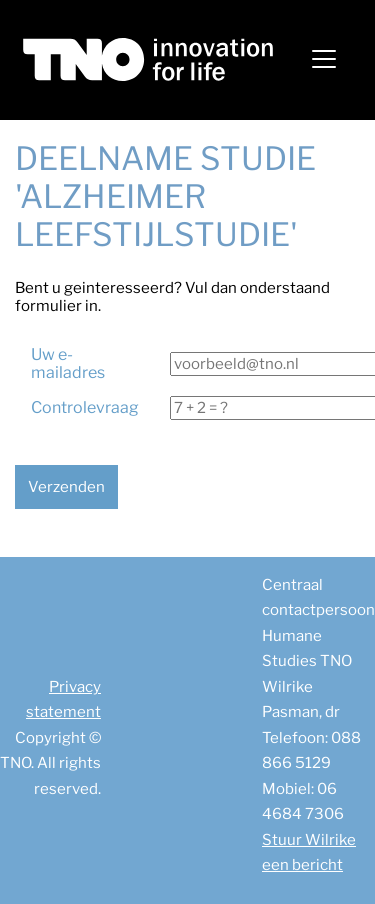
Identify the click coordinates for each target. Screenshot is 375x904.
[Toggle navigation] (324, 59)
